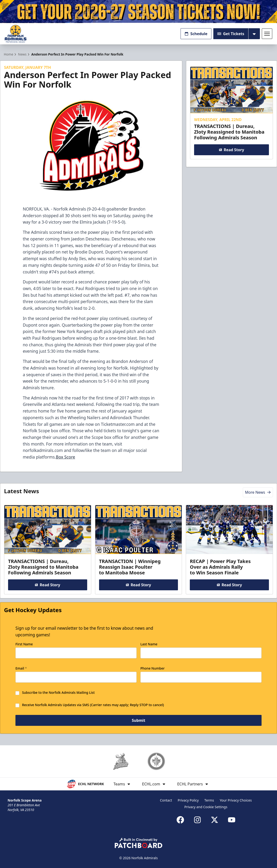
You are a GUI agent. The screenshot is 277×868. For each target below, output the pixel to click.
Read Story (231, 150)
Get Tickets (231, 34)
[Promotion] (138, 12)
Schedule (196, 34)
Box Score (65, 457)
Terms (209, 800)
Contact (166, 800)
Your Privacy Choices (236, 800)
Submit (139, 720)
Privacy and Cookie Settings (206, 807)
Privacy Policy (188, 800)
